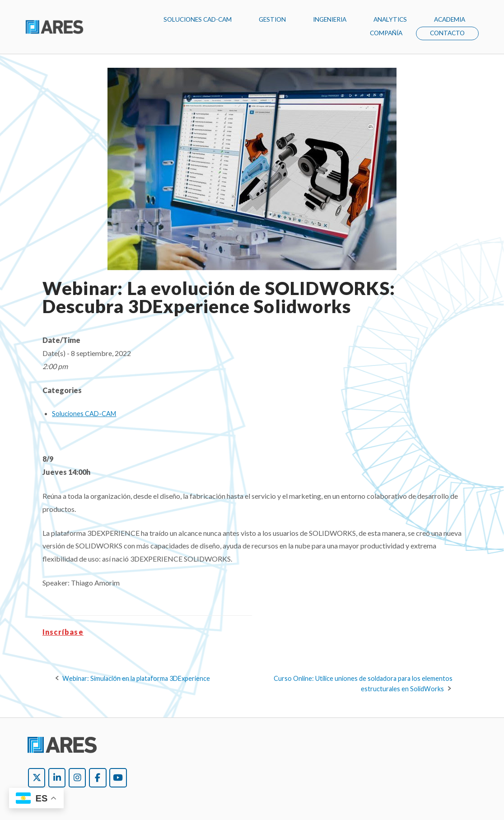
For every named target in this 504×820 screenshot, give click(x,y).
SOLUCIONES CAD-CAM (198, 19)
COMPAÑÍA (386, 33)
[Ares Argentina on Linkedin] (57, 778)
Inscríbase (63, 632)
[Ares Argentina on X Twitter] (37, 778)
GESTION (272, 19)
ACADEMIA (450, 19)
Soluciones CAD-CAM (84, 414)
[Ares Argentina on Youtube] (118, 778)
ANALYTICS (390, 19)
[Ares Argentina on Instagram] (77, 778)
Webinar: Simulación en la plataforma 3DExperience (136, 678)
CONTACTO (447, 33)
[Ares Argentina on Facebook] (98, 778)
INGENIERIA (330, 19)
